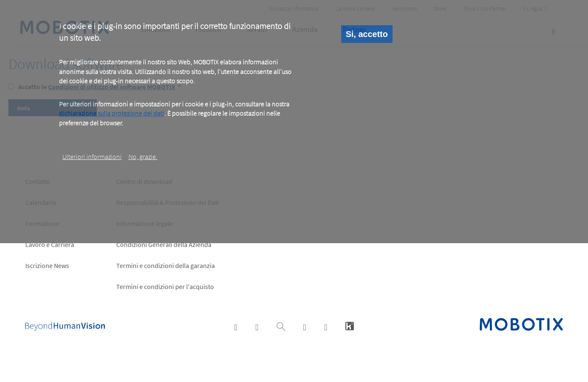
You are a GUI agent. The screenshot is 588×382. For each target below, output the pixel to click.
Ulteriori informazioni (92, 157)
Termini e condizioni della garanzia (166, 265)
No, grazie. (143, 157)
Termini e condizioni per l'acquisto (165, 286)
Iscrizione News (47, 265)
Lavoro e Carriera (50, 244)
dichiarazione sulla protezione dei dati (112, 113)
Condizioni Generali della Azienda (164, 244)
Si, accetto (367, 34)
